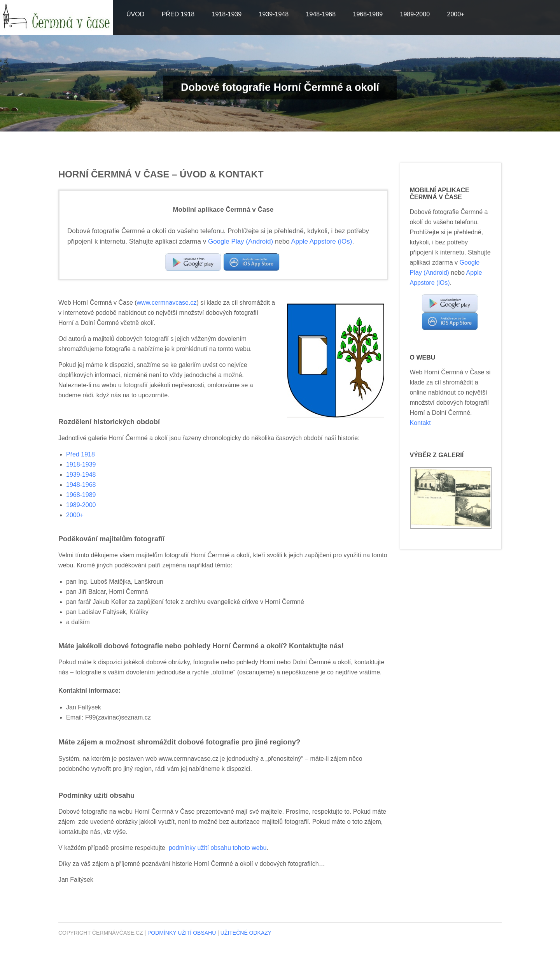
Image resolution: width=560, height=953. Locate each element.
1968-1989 (368, 14)
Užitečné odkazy (246, 933)
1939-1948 (274, 14)
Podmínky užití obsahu (182, 933)
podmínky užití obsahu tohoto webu (218, 848)
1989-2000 (415, 14)
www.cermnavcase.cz (167, 303)
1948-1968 (321, 14)
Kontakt (420, 423)
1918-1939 (227, 14)
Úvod (135, 14)
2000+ (456, 14)
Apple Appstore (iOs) (322, 241)
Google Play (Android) (241, 241)
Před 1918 (178, 14)
